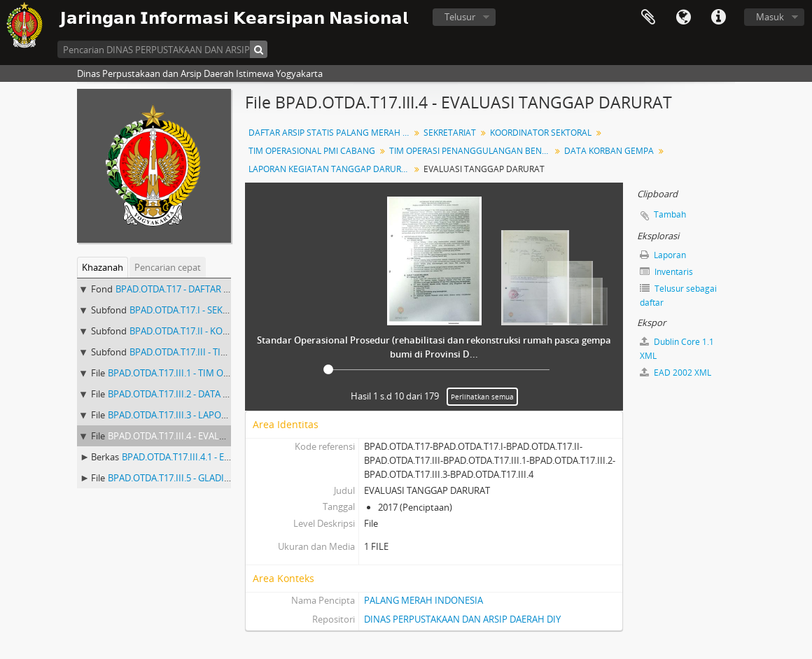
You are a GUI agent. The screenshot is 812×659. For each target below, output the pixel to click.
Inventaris (666, 272)
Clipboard (648, 17)
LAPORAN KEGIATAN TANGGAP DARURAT (330, 169)
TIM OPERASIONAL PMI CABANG (312, 151)
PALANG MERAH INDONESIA (423, 600)
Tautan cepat (718, 17)
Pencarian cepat (168, 267)
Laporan (663, 255)
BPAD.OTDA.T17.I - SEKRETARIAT (196, 310)
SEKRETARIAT (450, 133)
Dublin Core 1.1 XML (677, 349)
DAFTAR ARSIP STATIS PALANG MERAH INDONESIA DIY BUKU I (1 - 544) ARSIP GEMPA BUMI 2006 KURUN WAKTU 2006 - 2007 (331, 133)
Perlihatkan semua (482, 397)
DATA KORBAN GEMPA (609, 151)
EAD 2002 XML (675, 373)
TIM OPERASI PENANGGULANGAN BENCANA (471, 151)
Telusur (460, 17)
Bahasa (683, 17)
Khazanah (103, 267)
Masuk (770, 17)
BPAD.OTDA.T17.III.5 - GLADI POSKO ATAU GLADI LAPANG (227, 478)
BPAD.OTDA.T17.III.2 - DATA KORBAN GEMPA (200, 394)
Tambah (670, 214)
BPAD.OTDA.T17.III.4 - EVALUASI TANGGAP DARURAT (216, 436)
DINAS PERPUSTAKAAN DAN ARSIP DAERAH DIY (462, 619)
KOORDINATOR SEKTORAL (541, 133)
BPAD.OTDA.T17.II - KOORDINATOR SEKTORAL (225, 331)
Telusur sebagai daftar (678, 296)
